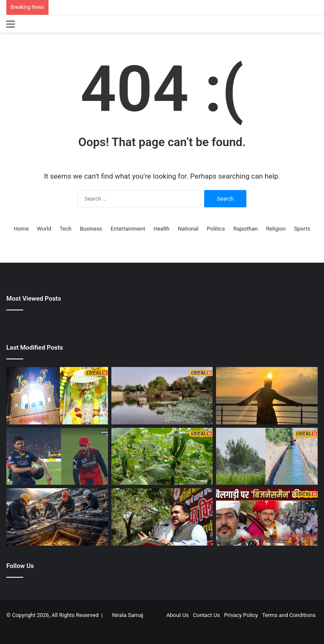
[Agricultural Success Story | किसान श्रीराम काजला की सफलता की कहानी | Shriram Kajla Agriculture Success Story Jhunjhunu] (162, 457)
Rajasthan (246, 229)
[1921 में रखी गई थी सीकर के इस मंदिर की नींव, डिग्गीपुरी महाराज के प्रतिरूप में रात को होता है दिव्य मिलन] (57, 396)
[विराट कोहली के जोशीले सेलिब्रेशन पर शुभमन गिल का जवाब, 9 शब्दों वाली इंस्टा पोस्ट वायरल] (57, 457)
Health (162, 229)
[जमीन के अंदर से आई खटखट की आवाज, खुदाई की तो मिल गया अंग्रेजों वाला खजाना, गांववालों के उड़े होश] (57, 517)
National (188, 229)
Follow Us (20, 566)
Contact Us (206, 615)
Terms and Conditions (289, 615)
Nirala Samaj (128, 615)
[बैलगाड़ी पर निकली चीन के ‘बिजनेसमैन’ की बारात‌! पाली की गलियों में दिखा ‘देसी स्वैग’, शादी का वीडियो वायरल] (267, 517)
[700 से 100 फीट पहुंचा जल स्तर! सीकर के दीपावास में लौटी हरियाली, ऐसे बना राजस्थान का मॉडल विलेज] (267, 457)
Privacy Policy (241, 615)
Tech (65, 229)
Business (91, 229)
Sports (302, 229)
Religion (276, 229)
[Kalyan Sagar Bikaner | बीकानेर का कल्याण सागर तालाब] (162, 396)
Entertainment (128, 229)
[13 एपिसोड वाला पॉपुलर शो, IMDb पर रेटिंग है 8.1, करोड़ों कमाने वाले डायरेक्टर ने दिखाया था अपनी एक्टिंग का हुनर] (267, 396)
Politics (216, 229)
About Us (177, 615)
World (44, 229)
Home (21, 229)
